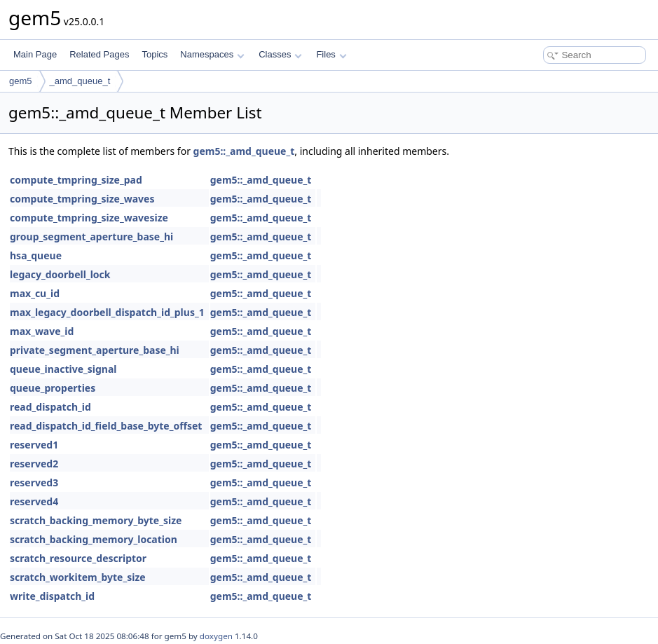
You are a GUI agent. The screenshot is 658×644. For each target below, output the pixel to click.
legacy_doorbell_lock (60, 274)
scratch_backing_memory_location (94, 539)
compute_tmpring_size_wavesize (89, 218)
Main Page (35, 54)
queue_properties (53, 388)
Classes (280, 54)
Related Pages (99, 54)
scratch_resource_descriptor (78, 558)
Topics (155, 54)
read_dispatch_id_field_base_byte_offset (106, 426)
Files (331, 54)
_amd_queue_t (80, 81)
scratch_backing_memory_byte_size (96, 520)
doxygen (216, 636)
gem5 (21, 81)
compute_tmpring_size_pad (76, 180)
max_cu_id (35, 293)
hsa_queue (36, 255)
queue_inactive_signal (63, 369)
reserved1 (34, 445)
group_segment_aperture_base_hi (91, 237)
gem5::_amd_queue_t (244, 151)
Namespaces (212, 54)
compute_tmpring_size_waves (82, 199)
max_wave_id (42, 331)
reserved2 (34, 464)
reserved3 (34, 482)
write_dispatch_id (52, 596)
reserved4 (34, 501)
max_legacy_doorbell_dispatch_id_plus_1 (107, 312)
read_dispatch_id (50, 407)
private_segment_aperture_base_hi (95, 350)
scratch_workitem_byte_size (78, 577)
